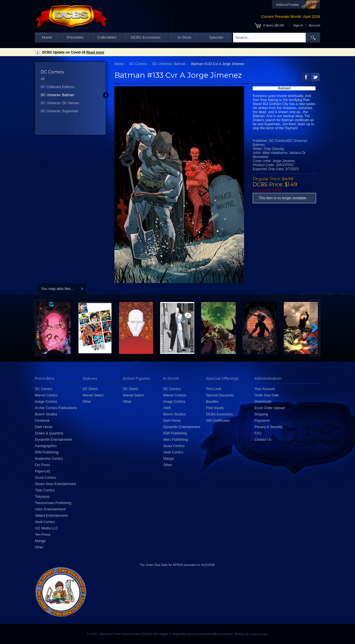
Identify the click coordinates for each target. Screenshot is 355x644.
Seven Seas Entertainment (55, 484)
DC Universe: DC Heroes (60, 103)
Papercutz (43, 471)
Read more (95, 52)
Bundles (212, 402)
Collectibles (107, 37)
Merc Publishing (175, 440)
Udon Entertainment (50, 509)
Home (47, 37)
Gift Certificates (218, 421)
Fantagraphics (46, 446)
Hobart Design (258, 634)
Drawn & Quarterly (49, 433)
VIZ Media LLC (46, 528)
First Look (214, 389)
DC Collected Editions (57, 87)
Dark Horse (44, 427)
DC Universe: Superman (59, 111)
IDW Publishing (47, 452)
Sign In (298, 25)
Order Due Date (267, 395)
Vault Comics (45, 522)
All (43, 79)
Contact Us (263, 440)
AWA (167, 408)
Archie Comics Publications (56, 408)
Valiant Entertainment (51, 516)
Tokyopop (42, 497)
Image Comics (46, 402)
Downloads (263, 402)
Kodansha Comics (49, 459)
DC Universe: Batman (57, 95)
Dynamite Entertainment (53, 440)
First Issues (215, 408)
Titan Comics (45, 490)
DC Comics (138, 64)
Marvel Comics (46, 395)
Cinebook (42, 421)
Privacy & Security (268, 427)
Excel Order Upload (270, 408)
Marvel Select (93, 395)
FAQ (258, 433)
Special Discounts (220, 395)
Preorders (75, 37)
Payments (262, 421)
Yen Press (43, 535)
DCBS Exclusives (146, 37)
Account (315, 25)
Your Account (265, 389)
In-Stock (184, 37)
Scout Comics (46, 478)
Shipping (261, 414)
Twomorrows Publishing (53, 503)
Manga (40, 541)
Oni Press (43, 465)
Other (39, 547)
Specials (216, 37)
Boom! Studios (46, 414)
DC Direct (90, 389)
